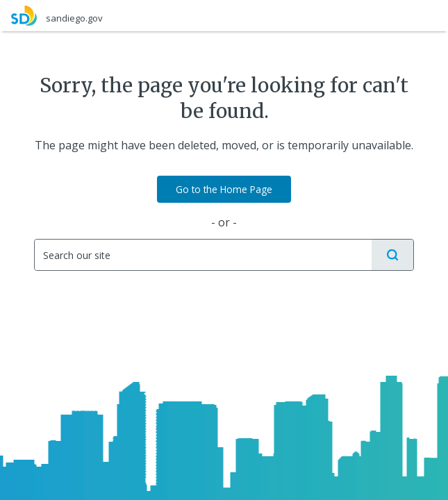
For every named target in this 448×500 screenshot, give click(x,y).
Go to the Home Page (224, 189)
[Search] (202, 255)
